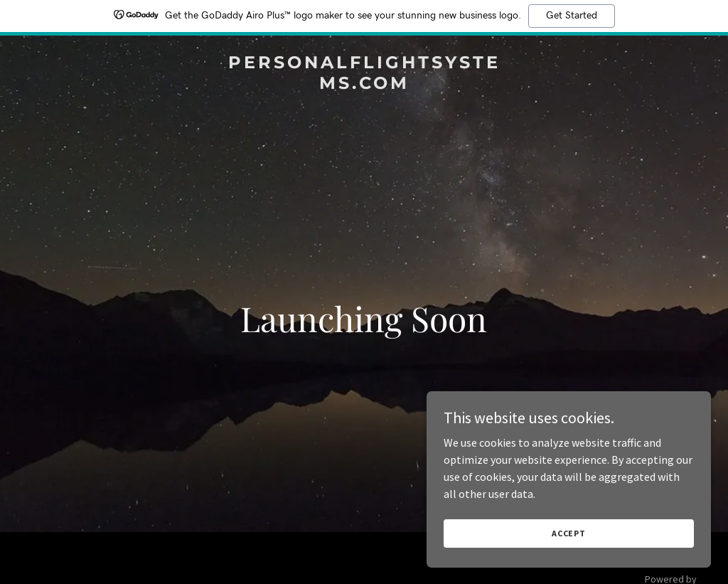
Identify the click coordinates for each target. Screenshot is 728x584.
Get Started (572, 16)
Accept (569, 533)
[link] (364, 85)
